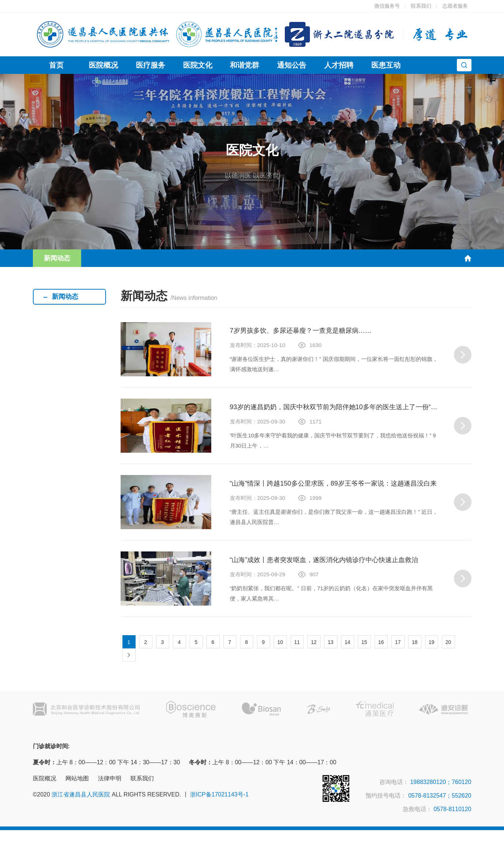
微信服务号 (387, 6)
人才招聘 (339, 65)
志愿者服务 (455, 6)
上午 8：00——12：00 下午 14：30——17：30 (107, 762)
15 (364, 642)
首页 (56, 65)
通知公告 (292, 65)
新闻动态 (57, 258)
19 (432, 642)
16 (381, 642)
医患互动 (386, 65)
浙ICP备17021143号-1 (219, 794)
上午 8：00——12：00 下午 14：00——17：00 (263, 762)
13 (331, 642)
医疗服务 (151, 65)
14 (348, 642)
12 (314, 642)
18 (415, 642)
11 (297, 642)
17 (398, 642)
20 (448, 642)
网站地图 (77, 778)
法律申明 (110, 778)
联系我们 (421, 6)
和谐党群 (245, 65)
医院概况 (103, 65)
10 (280, 642)
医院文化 (198, 65)
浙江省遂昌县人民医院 (81, 794)
